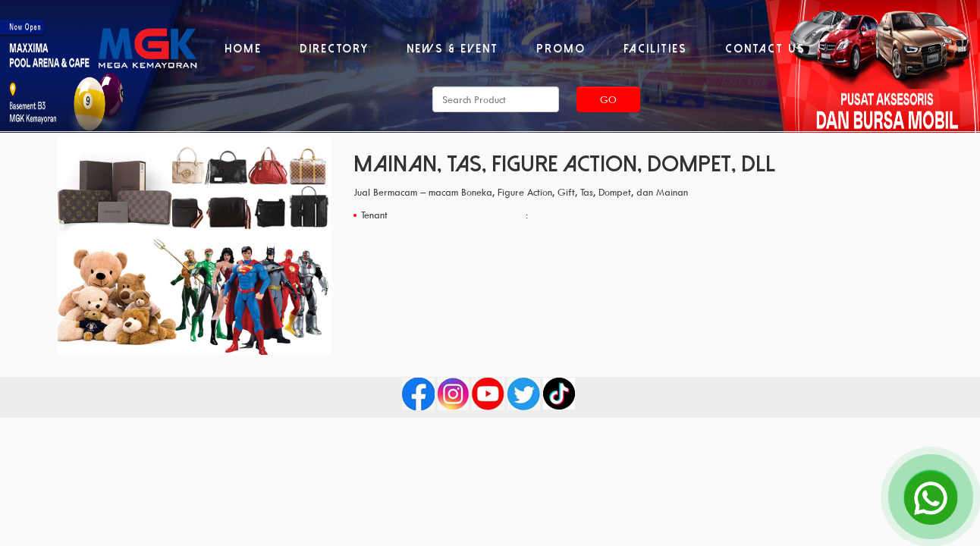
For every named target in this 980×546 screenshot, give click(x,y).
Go (608, 99)
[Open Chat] (931, 497)
